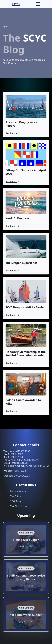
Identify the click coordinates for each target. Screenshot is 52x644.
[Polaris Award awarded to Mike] (26, 384)
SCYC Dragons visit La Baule (25, 307)
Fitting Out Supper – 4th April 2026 (26, 172)
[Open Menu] (38, 4)
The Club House (18, 506)
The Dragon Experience (21, 263)
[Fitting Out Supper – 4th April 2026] (26, 154)
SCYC (16, 4)
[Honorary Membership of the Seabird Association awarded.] (26, 336)
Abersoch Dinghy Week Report (21, 124)
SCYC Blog (16, 501)
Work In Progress (17, 218)
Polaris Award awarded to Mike (23, 402)
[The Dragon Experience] (26, 247)
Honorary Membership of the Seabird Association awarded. (26, 354)
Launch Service (18, 491)
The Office (16, 496)
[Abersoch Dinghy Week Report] (26, 106)
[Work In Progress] (26, 202)
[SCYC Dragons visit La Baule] (26, 291)
